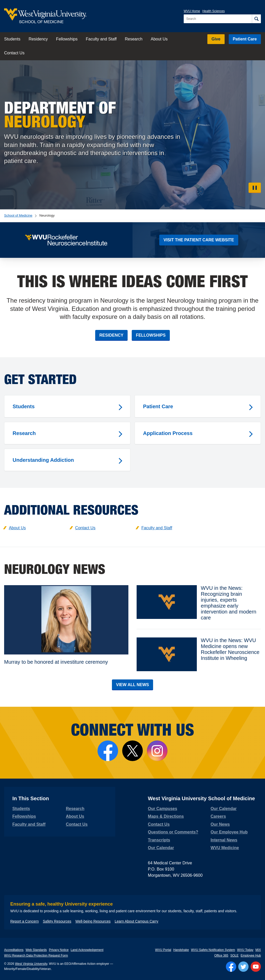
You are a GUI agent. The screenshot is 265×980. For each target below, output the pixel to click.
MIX (258, 950)
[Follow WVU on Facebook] (231, 967)
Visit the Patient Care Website (199, 240)
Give (216, 39)
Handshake (181, 950)
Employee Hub (251, 956)
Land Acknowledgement (87, 950)
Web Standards (36, 950)
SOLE (234, 956)
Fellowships (67, 39)
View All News (132, 685)
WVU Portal (163, 950)
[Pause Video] (255, 188)
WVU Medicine (225, 848)
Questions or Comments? (173, 832)
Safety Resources (57, 921)
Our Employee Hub (229, 832)
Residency (38, 39)
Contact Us (14, 53)
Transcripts (159, 840)
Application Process (168, 433)
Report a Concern (25, 921)
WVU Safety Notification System (213, 950)
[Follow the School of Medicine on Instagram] (157, 751)
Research (134, 39)
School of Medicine (18, 215)
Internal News (224, 840)
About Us (159, 39)
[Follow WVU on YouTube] (256, 967)
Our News (220, 824)
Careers (218, 816)
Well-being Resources (93, 921)
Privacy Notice (59, 950)
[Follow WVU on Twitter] (243, 967)
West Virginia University (31, 964)
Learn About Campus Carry (137, 921)
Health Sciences (214, 11)
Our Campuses (163, 809)
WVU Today (245, 950)
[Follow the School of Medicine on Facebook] (108, 751)
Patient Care (245, 39)
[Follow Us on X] (132, 751)
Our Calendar (161, 848)
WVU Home (192, 11)
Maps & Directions (166, 816)
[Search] (256, 19)
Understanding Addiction (43, 460)
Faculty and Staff (101, 39)
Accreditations (14, 950)
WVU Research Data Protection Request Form (36, 956)
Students (12, 39)
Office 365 (221, 956)
